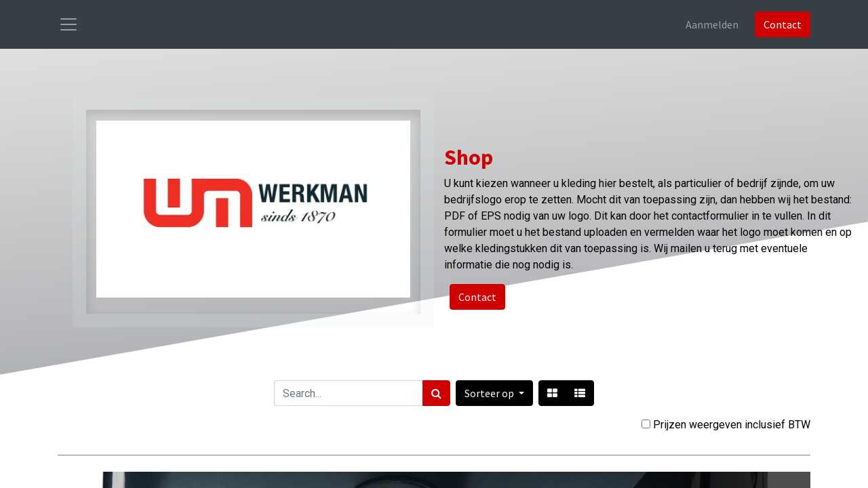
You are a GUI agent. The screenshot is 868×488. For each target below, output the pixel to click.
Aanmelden (712, 24)
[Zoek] (436, 393)
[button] (494, 393)
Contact (783, 24)
